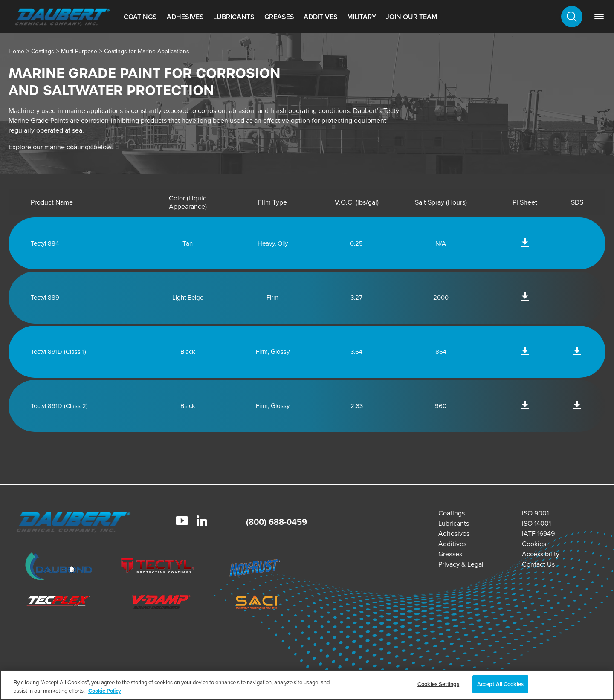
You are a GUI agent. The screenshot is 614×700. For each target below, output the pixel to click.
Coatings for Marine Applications (147, 51)
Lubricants (234, 17)
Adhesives (185, 17)
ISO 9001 (535, 513)
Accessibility (541, 554)
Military (362, 17)
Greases (279, 17)
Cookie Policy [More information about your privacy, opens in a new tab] (105, 691)
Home (16, 51)
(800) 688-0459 (277, 522)
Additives (321, 17)
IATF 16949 (538, 534)
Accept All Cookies (500, 684)
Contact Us (538, 564)
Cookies (534, 544)
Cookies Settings (438, 684)
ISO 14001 (536, 523)
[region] (307, 685)
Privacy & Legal (461, 564)
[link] (599, 17)
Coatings (140, 17)
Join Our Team (411, 17)
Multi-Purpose (79, 51)
